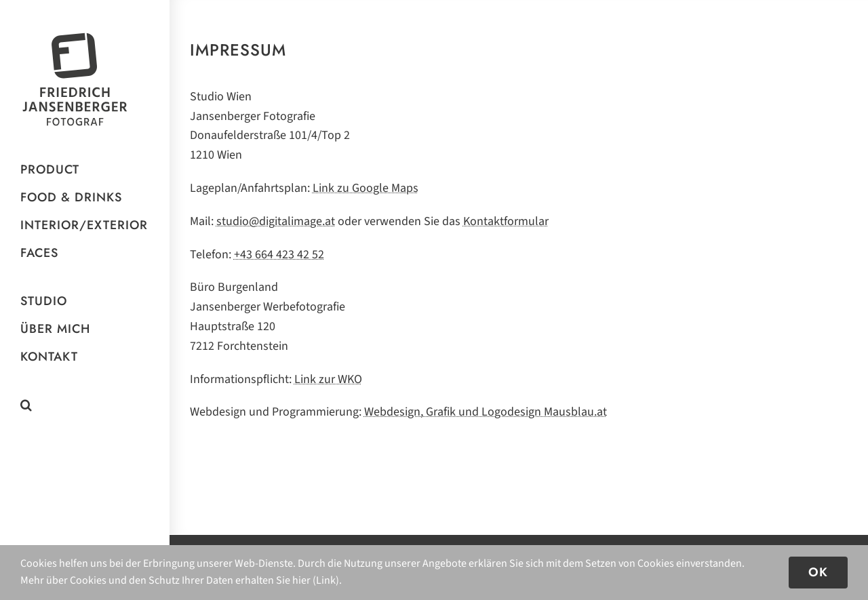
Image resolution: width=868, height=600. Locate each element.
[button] (85, 405)
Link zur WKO (328, 379)
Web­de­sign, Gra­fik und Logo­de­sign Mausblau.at (486, 412)
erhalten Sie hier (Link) (287, 580)
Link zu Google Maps (366, 188)
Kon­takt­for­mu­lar (506, 221)
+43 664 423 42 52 (279, 255)
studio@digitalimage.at (276, 221)
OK (818, 572)
